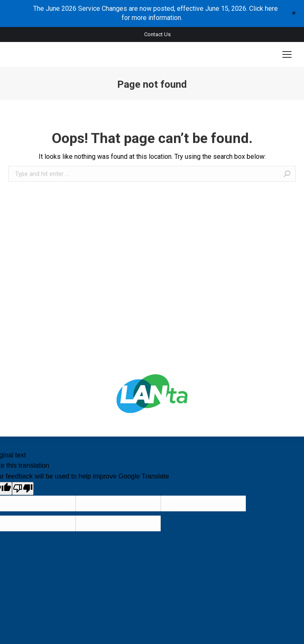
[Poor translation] (23, 489)
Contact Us (157, 34)
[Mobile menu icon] (287, 54)
